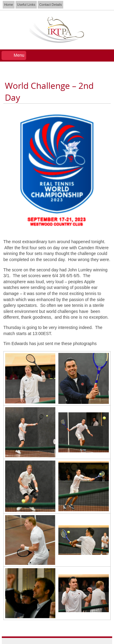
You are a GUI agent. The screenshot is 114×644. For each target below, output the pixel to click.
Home (9, 5)
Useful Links (26, 5)
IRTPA (57, 30)
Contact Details (51, 5)
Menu (19, 55)
